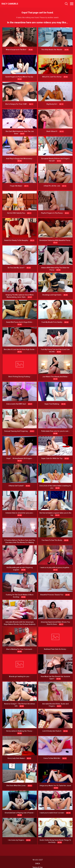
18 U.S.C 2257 (38, 860)
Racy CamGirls (10, 4)
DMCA (38, 864)
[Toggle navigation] (72, 4)
